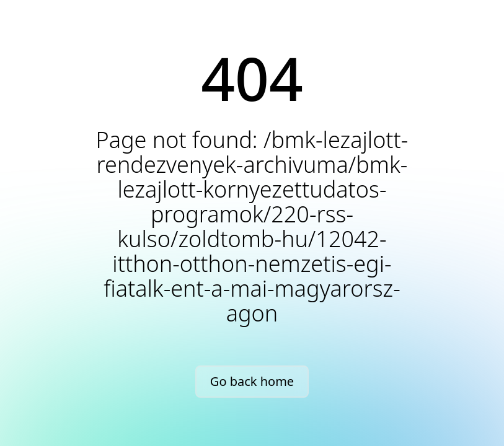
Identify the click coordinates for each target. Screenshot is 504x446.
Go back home (252, 381)
